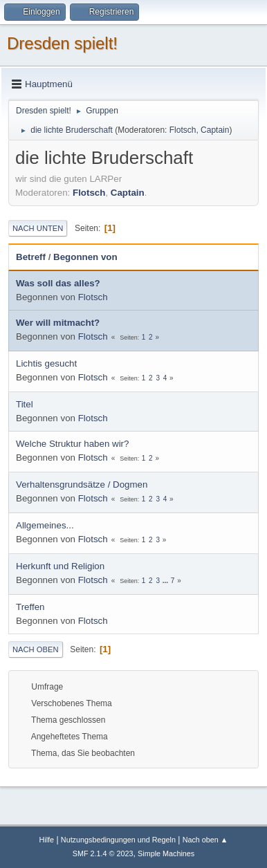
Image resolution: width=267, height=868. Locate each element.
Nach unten (38, 228)
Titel (25, 404)
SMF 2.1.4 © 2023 (103, 853)
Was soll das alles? (58, 283)
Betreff (31, 257)
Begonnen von (85, 257)
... (166, 581)
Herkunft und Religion (60, 566)
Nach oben (36, 649)
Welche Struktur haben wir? (72, 444)
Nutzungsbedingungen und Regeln (118, 840)
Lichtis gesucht (46, 363)
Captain (215, 130)
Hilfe (46, 840)
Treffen (30, 607)
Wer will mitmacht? (58, 323)
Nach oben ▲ (205, 840)
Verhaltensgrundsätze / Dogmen (82, 484)
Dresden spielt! (62, 43)
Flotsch (183, 130)
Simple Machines (166, 853)
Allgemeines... (45, 525)
